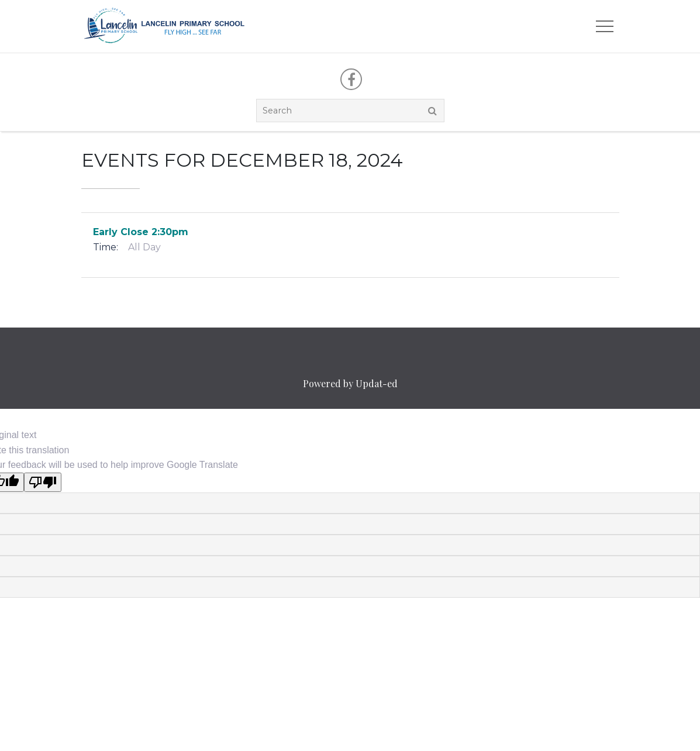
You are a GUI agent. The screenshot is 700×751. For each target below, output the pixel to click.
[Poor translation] (43, 482)
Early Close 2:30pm (141, 232)
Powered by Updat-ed (350, 383)
